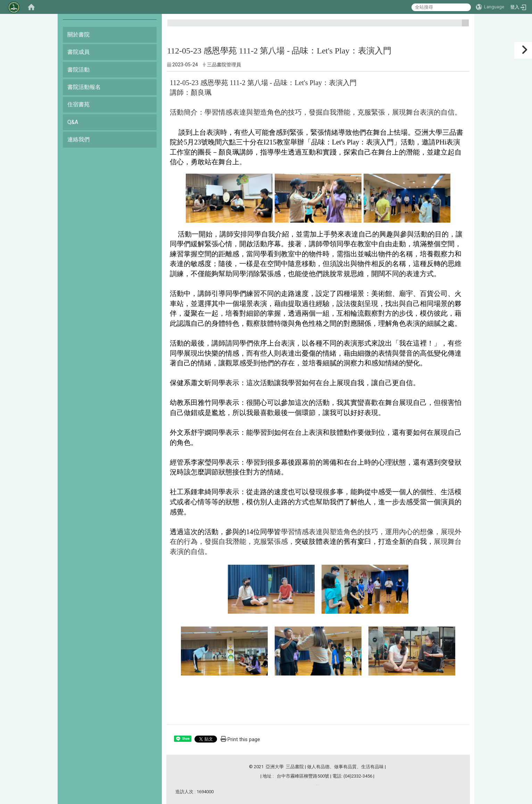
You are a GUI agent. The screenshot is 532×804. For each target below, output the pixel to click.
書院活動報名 (84, 87)
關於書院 (78, 35)
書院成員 (78, 52)
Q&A (73, 122)
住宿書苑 (78, 104)
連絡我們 (78, 139)
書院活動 (78, 70)
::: (463, 26)
